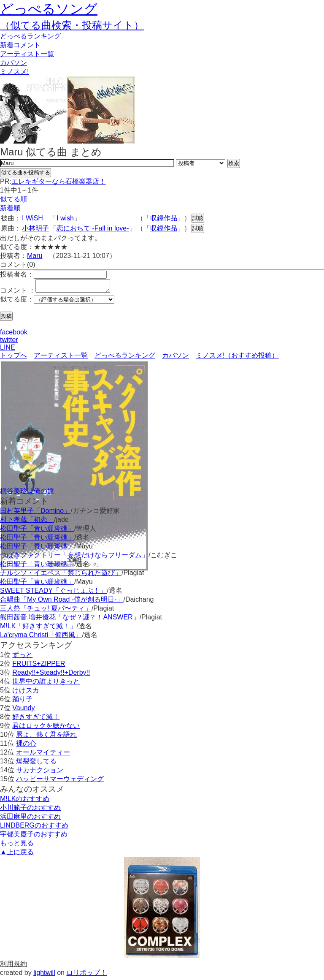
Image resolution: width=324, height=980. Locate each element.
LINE (8, 350)
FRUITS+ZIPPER (39, 666)
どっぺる (30, 36)
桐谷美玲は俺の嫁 (27, 493)
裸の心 (26, 746)
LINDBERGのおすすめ (34, 828)
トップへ (13, 358)
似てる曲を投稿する (26, 172)
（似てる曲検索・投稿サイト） (72, 25)
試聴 (198, 218)
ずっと (22, 657)
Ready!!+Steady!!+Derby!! (51, 675)
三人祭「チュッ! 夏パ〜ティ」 (46, 611)
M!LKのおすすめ (25, 801)
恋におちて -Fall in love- (93, 228)
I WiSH (32, 218)
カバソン (13, 63)
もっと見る (17, 846)
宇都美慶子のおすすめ (34, 837)
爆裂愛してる (36, 764)
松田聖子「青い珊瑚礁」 (37, 531)
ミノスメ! (14, 72)
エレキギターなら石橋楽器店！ (59, 181)
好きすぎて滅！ (36, 719)
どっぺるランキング (125, 358)
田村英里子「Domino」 (35, 513)
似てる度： (17, 302)
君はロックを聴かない (46, 728)
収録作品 (164, 218)
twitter (9, 342)
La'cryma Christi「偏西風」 (41, 637)
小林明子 (35, 228)
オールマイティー (43, 755)
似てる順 (13, 199)
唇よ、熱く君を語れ (46, 737)
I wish (65, 218)
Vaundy (23, 710)
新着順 (10, 208)
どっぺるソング (49, 9)
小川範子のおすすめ (30, 810)
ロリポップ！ (86, 975)
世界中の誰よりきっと (46, 684)
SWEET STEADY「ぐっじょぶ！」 (53, 593)
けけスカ (26, 693)
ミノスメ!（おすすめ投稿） (237, 358)
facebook (14, 335)
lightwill (44, 975)
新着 (20, 45)
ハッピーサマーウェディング (60, 781)
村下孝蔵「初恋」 (27, 522)
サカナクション (40, 772)
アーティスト (27, 54)
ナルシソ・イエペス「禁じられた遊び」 (61, 575)
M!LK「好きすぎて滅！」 (38, 628)
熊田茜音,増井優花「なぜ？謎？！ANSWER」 (70, 620)
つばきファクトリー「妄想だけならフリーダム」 (74, 558)
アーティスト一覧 (61, 358)
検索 (234, 163)
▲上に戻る (17, 854)
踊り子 (22, 702)
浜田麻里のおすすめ (30, 819)
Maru (35, 256)
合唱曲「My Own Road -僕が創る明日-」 (62, 602)
